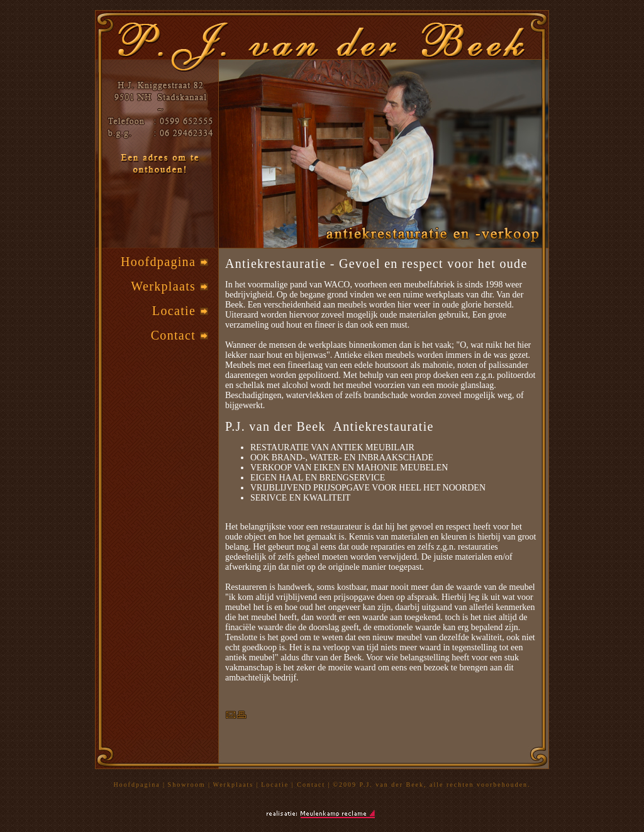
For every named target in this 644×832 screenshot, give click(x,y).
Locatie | (279, 785)
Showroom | (189, 785)
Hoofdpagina (164, 262)
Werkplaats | (236, 785)
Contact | (314, 785)
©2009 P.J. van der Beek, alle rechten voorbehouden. (431, 785)
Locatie (180, 311)
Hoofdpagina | (139, 785)
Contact (180, 335)
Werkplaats (169, 286)
